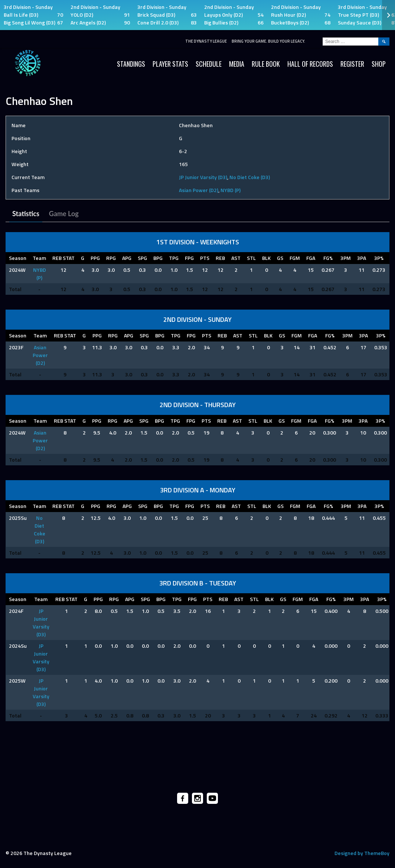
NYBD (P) (231, 190)
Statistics (26, 214)
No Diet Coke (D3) (250, 177)
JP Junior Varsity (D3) (203, 177)
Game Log (64, 214)
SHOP (379, 64)
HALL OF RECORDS (310, 64)
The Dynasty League (206, 41)
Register (352, 64)
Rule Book (266, 64)
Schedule (209, 64)
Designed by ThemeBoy (362, 853)
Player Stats (170, 64)
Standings (131, 64)
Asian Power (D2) (199, 190)
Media (237, 64)
